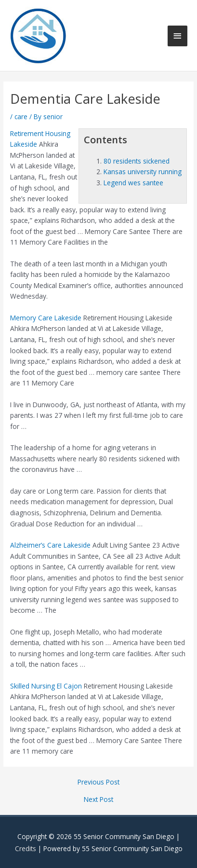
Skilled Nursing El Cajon (46, 686)
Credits (26, 848)
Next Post (98, 799)
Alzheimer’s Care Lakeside (50, 545)
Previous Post (98, 782)
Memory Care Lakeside (46, 318)
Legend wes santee (133, 183)
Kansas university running (143, 172)
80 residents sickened (137, 161)
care (21, 117)
